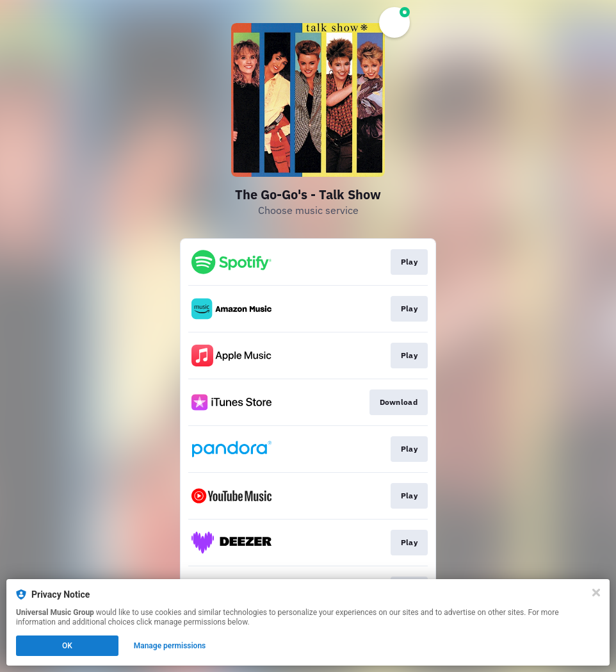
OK (67, 646)
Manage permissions (170, 646)
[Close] (596, 593)
